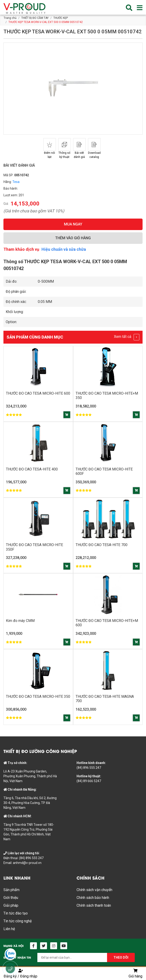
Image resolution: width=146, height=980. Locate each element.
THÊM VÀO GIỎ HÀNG (73, 238)
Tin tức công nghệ (18, 921)
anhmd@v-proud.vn (27, 863)
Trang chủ (10, 18)
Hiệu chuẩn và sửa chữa (64, 249)
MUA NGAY (73, 224)
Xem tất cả (127, 337)
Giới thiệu (11, 898)
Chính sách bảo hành (93, 898)
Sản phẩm (11, 890)
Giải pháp (11, 906)
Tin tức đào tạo (16, 913)
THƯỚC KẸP (61, 18)
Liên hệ (9, 929)
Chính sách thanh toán (94, 906)
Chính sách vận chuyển (94, 890)
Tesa (16, 182)
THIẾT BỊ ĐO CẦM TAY (35, 18)
